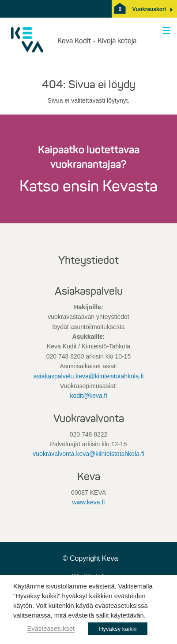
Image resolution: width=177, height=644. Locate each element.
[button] (149, 9)
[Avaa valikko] (165, 31)
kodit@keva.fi (88, 396)
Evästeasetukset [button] (51, 629)
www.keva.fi (89, 502)
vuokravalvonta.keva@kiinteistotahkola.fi (88, 454)
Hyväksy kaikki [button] (118, 629)
